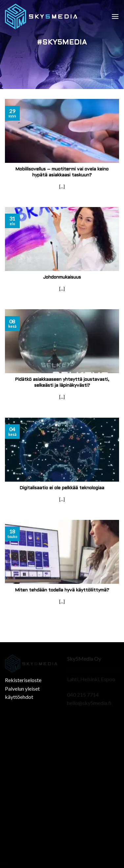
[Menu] (115, 16)
